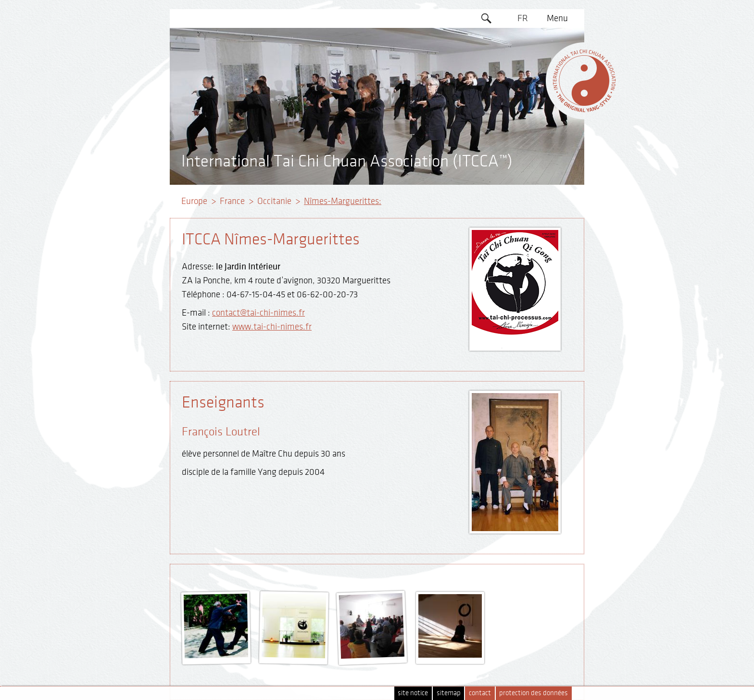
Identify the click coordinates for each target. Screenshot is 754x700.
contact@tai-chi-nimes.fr (258, 313)
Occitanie (274, 201)
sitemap (449, 693)
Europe (194, 201)
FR (523, 18)
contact (480, 693)
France (232, 201)
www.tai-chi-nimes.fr (272, 327)
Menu (557, 18)
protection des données (534, 693)
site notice (413, 693)
